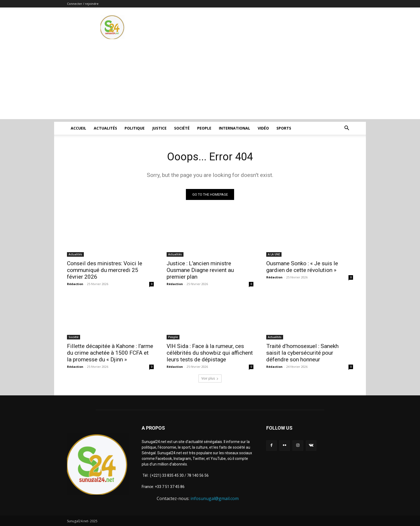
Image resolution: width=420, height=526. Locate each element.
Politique (135, 128)
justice (159, 128)
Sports (284, 128)
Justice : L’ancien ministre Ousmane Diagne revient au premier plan (200, 270)
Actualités (105, 128)
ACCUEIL (78, 128)
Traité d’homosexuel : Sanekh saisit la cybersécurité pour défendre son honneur (302, 353)
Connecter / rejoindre (83, 4)
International (235, 128)
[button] (347, 129)
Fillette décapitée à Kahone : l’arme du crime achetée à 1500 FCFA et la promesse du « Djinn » (110, 353)
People (204, 128)
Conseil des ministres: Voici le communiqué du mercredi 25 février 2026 (105, 270)
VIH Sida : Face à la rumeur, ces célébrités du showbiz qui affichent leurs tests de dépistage (210, 353)
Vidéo (263, 128)
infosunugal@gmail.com (215, 498)
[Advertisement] (210, 82)
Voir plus (210, 378)
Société (182, 128)
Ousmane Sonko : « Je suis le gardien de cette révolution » (302, 267)
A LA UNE (274, 254)
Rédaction (75, 284)
